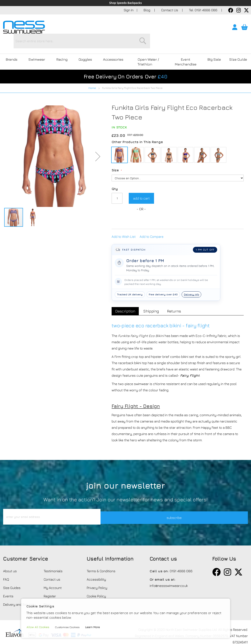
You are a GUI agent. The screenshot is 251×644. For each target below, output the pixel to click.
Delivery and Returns (19, 593)
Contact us (52, 568)
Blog (147, 10)
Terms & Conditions (101, 559)
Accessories (106, 46)
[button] (98, 139)
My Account (53, 576)
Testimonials (53, 559)
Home (92, 70)
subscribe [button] (178, 505)
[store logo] (24, 27)
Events (8, 584)
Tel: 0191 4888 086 (204, 10)
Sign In (129, 10)
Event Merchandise (184, 46)
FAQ (6, 568)
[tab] (126, 293)
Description (126, 293)
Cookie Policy (96, 584)
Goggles (79, 46)
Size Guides (12, 576)
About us (10, 559)
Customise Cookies (69, 627)
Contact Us (170, 10)
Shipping (153, 293)
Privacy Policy (97, 576)
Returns (177, 293)
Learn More (95, 627)
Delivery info (192, 277)
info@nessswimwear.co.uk (169, 574)
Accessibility (96, 568)
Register (50, 584)
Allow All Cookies (39, 627)
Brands (11, 46)
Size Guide (238, 46)
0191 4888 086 (181, 559)
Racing (58, 46)
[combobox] (134, 28)
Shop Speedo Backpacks (125, 3)
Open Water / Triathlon (144, 46)
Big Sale (213, 46)
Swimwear (34, 46)
